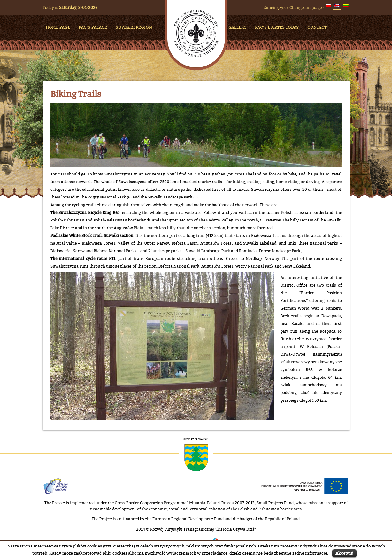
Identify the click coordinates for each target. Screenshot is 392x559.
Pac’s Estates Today (277, 27)
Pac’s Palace (93, 27)
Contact (317, 27)
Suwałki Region (134, 27)
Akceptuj (344, 553)
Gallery (237, 27)
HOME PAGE (58, 27)
